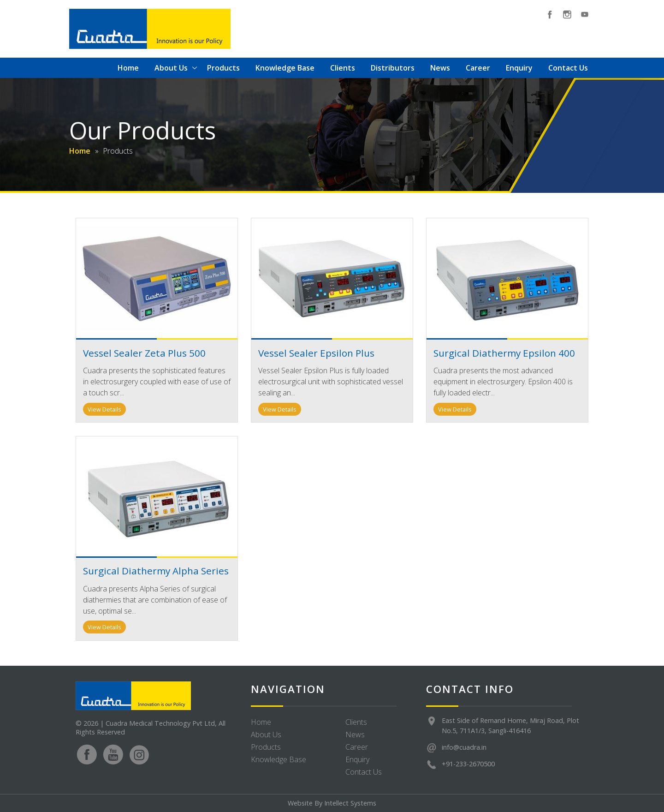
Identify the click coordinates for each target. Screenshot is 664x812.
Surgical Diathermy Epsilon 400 (504, 353)
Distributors (393, 68)
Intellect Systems (350, 803)
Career (478, 68)
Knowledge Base (285, 68)
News (440, 68)
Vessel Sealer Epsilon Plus (316, 353)
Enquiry (519, 68)
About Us (171, 68)
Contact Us (568, 68)
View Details (104, 409)
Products (223, 68)
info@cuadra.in (464, 747)
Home (128, 68)
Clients (343, 68)
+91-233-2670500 (468, 764)
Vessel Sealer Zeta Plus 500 (144, 353)
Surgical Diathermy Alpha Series (156, 571)
